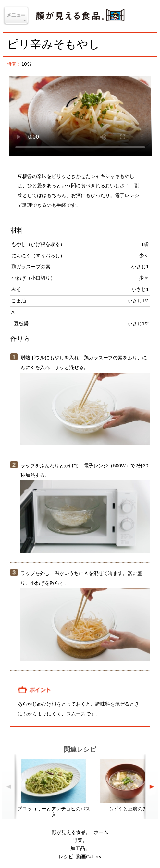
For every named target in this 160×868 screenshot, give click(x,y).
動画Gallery (89, 857)
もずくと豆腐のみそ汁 (133, 809)
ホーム (101, 832)
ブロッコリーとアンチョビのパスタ (54, 812)
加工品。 (80, 848)
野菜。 (80, 840)
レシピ (66, 857)
